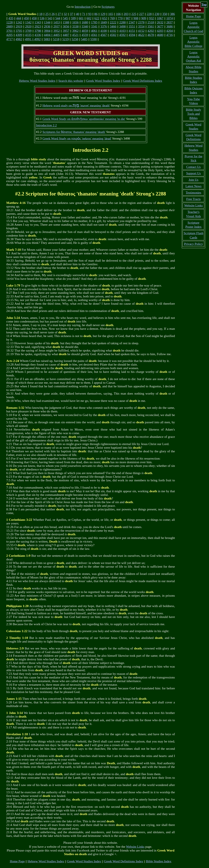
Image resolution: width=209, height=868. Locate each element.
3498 (122, 26)
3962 (75, 31)
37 (71, 14)
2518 (151, 22)
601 (81, 18)
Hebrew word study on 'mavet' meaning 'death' (76, 105)
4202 (151, 31)
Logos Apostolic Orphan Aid (193, 57)
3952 (56, 31)
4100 (104, 31)
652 (104, 18)
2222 (113, 22)
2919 (19, 26)
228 (149, 14)
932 (152, 18)
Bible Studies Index (159, 861)
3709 (28, 31)
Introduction (82, 7)
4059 (85, 31)
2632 (160, 22)
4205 (9, 35)
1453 (56, 22)
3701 (9, 31)
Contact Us (193, 167)
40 (78, 14)
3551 (132, 26)
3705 (19, 31)
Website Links (135, 847)
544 (58, 18)
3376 (104, 26)
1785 (94, 22)
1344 (47, 22)
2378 (141, 22)
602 (89, 18)
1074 (169, 18)
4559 (85, 35)
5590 (93, 39)
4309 (19, 35)
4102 (113, 31)
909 (144, 18)
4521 (75, 35)
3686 (169, 26)
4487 (66, 35)
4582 (113, 35)
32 (65, 14)
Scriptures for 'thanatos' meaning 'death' (74, 132)
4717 (9, 39)
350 (165, 14)
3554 (141, 26)
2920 (28, 26)
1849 (104, 22)
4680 (160, 35)
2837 (169, 22)
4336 (38, 35)
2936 (47, 26)
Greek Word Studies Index (103, 81)
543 (50, 18)
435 (11, 18)
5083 (47, 39)
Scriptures (108, 7)
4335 (28, 35)
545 (66, 18)
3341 (94, 26)
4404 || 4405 (52, 35)
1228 (9, 22)
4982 (19, 39)
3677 (160, 26)
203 (126, 14)
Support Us (193, 173)
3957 (66, 31)
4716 (169, 35)
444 (19, 18)
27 (59, 14)
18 (41, 14)
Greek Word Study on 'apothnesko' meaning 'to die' (84, 119)
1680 (85, 22)
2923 (38, 26)
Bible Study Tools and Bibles (193, 114)
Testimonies (193, 193)
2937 (56, 26)
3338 (75, 26)
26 (53, 14)
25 (47, 14)
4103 (122, 31)
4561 (94, 35)
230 (157, 14)
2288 (122, 22)
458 (34, 18)
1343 (38, 22)
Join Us (193, 180)
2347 (132, 22)
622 (97, 18)
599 (73, 18)
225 (134, 14)
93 (90, 14)
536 (42, 18)
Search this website (71, 81)
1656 (75, 22)
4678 (151, 35)
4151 (132, 31)
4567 (104, 35)
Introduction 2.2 (46, 125)
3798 (38, 31)
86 (96, 14)
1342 (28, 22)
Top (204, 5)
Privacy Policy (193, 244)
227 (141, 14)
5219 (66, 39)
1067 (160, 18)
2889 (9, 26)
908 (136, 18)
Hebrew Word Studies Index (37, 81)
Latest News (193, 186)
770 (120, 18)
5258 (75, 39)
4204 (169, 31)
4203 (160, 31)
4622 (141, 35)
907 (128, 18)
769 (112, 18)
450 (26, 18)
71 (84, 14)
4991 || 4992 (33, 39)
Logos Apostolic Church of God (193, 27)
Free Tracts (193, 199)
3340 (85, 26)
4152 (141, 31)
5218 (56, 39)
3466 (113, 26)
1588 (66, 22)
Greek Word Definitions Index (143, 81)
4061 (94, 31)
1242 (19, 22)
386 (172, 14)
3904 (47, 31)
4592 (122, 35)
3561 (151, 26)
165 (111, 14)
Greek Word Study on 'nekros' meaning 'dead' (77, 138)
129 (103, 14)
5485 (84, 39)
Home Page (17, 861)
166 (118, 14)
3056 (66, 26)
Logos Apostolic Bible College (193, 42)
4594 (132, 35)
